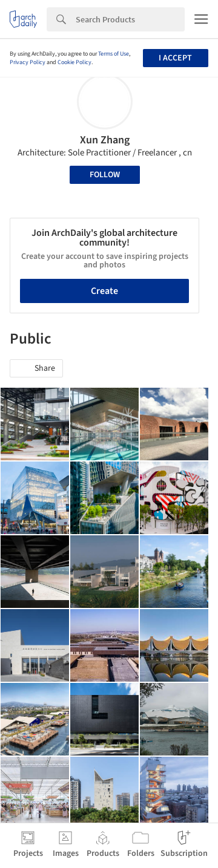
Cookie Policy (74, 62)
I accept (175, 58)
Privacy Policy (28, 62)
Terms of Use (114, 54)
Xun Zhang (105, 140)
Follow (105, 175)
